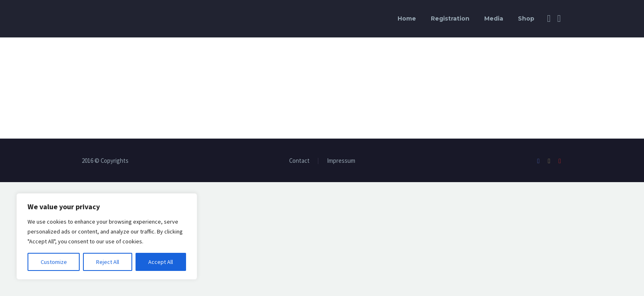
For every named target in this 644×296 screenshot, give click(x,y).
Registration (450, 18)
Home (407, 18)
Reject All (108, 262)
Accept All (161, 262)
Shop (526, 18)
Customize (54, 262)
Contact (299, 161)
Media (494, 18)
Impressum (341, 161)
